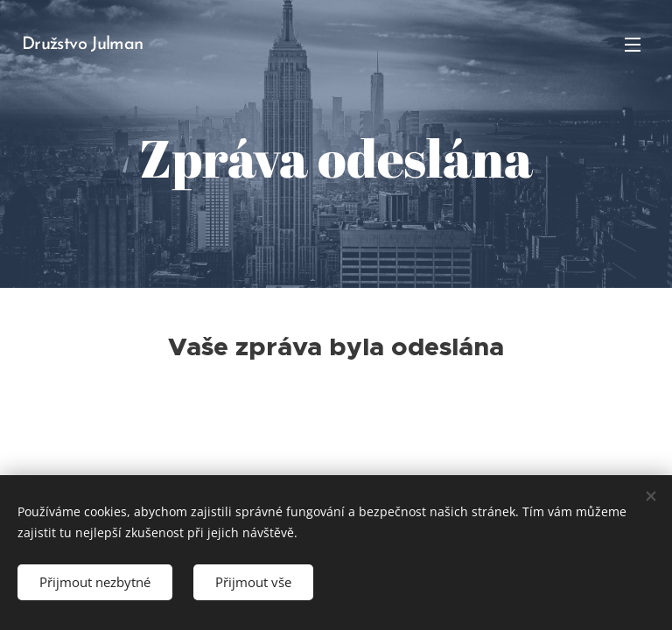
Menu (633, 45)
